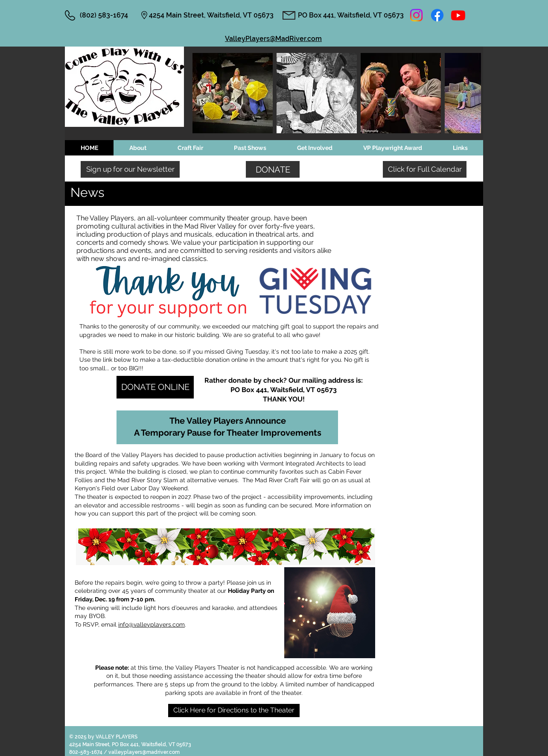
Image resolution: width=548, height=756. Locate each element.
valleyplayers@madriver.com (144, 752)
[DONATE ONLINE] (155, 387)
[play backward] (203, 93)
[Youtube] (458, 15)
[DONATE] (273, 169)
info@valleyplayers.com (152, 624)
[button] (233, 93)
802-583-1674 (86, 752)
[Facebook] (437, 15)
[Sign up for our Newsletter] (130, 169)
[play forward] (470, 93)
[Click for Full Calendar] (425, 169)
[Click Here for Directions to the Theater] (234, 711)
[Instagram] (416, 15)
